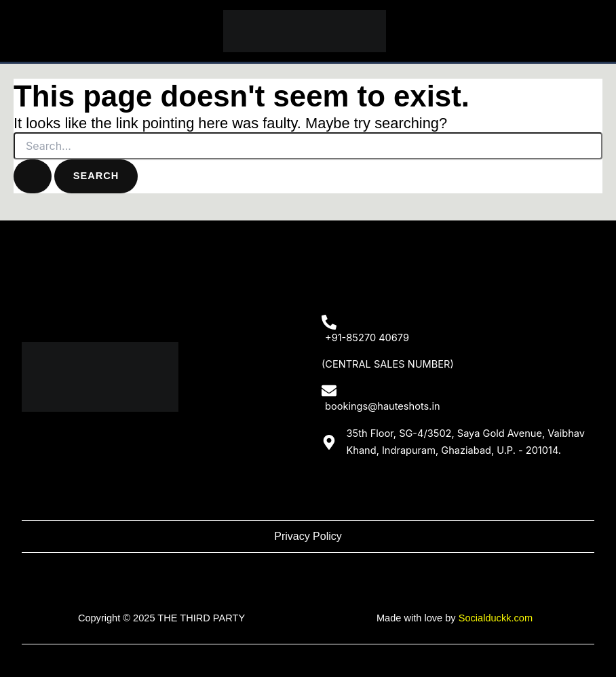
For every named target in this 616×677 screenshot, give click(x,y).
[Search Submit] (33, 176)
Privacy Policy (308, 536)
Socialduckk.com (496, 618)
